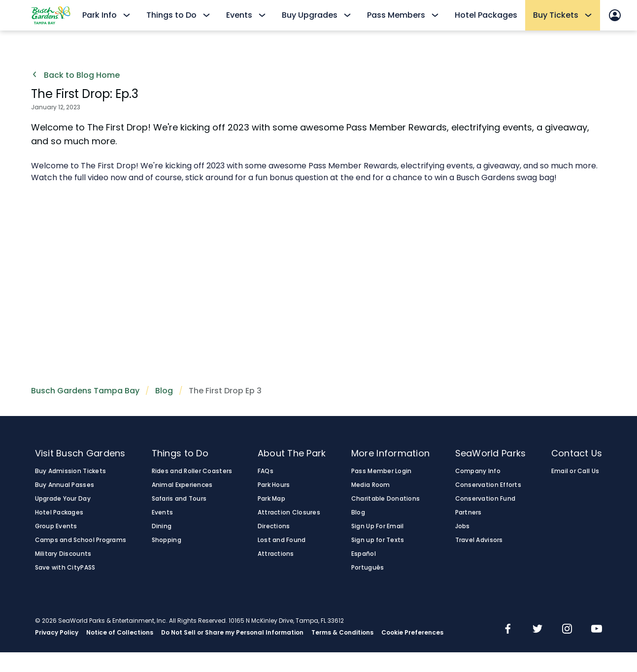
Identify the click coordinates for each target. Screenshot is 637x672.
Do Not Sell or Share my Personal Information (232, 633)
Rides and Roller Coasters (192, 471)
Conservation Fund (486, 499)
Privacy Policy (57, 633)
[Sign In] (615, 15)
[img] (508, 630)
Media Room (371, 485)
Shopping (167, 540)
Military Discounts (63, 554)
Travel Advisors (479, 540)
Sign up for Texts (378, 540)
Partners (469, 512)
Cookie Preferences (412, 633)
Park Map (271, 499)
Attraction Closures (289, 512)
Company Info (478, 471)
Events (163, 512)
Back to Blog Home (75, 75)
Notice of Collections (120, 633)
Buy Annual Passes (65, 485)
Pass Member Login (382, 471)
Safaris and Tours (179, 499)
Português (368, 568)
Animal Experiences (182, 485)
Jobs (463, 526)
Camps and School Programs (81, 540)
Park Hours (274, 485)
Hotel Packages (486, 15)
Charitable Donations (386, 499)
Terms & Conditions (342, 633)
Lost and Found (282, 540)
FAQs (266, 471)
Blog (164, 391)
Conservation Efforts (488, 485)
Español (364, 554)
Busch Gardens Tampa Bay (85, 391)
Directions (274, 526)
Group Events (56, 526)
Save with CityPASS (65, 568)
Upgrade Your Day (63, 499)
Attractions (276, 554)
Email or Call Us (575, 471)
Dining (162, 526)
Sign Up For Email (378, 526)
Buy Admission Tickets (71, 471)
